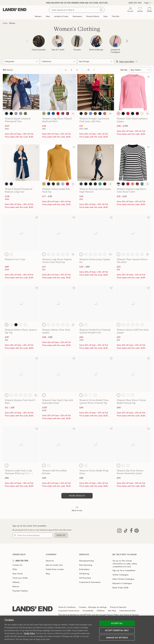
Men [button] (48, 16)
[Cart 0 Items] (149, 10)
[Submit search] (101, 10)
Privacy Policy (113, 615)
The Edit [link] (115, 16)
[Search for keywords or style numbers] (77, 10)
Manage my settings (117, 637)
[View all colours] (73, 114)
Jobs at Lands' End (54, 565)
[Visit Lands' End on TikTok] (125, 531)
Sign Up (61, 535)
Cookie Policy (29, 633)
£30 (44, 478)
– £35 (10, 407)
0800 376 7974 (135, 3)
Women (12, 23)
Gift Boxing (84, 574)
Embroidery (84, 569)
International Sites (128, 611)
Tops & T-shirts (58, 50)
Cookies (82, 607)
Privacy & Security (118, 607)
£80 (81, 478)
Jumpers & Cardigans (115, 51)
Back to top (77, 509)
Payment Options (20, 591)
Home (5, 23)
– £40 (122, 196)
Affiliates (101, 611)
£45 (81, 407)
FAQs (15, 569)
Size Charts (18, 574)
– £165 (122, 126)
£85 (7, 478)
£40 (119, 407)
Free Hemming (86, 565)
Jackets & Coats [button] (61, 16)
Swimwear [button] (77, 16)
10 (89, 70)
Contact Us (17, 565)
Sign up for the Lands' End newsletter (29, 526)
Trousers (77, 50)
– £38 (47, 196)
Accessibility (88, 611)
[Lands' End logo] (33, 609)
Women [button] (38, 16)
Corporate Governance (69, 611)
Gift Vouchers (85, 578)
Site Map (112, 611)
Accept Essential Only (117, 630)
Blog (48, 574)
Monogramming (87, 561)
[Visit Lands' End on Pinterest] (136, 531)
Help (148, 3)
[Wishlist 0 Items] (140, 10)
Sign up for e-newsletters (124, 570)
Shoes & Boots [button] (93, 16)
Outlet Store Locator (55, 569)
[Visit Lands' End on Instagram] (119, 531)
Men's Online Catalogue (123, 579)
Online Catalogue (120, 575)
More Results (77, 496)
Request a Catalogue (122, 583)
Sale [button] (105, 16)
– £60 (84, 267)
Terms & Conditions (67, 607)
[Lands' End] (15, 10)
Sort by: (124, 70)
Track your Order (20, 578)
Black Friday (120, 588)
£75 (119, 478)
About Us (50, 561)
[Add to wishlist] (37, 77)
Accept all (117, 623)
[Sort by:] (140, 70)
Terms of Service (131, 615)
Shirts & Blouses (96, 50)
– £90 (47, 337)
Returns (16, 586)
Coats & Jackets (39, 50)
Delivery (16, 582)
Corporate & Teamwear (90, 582)
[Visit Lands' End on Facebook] (130, 531)
